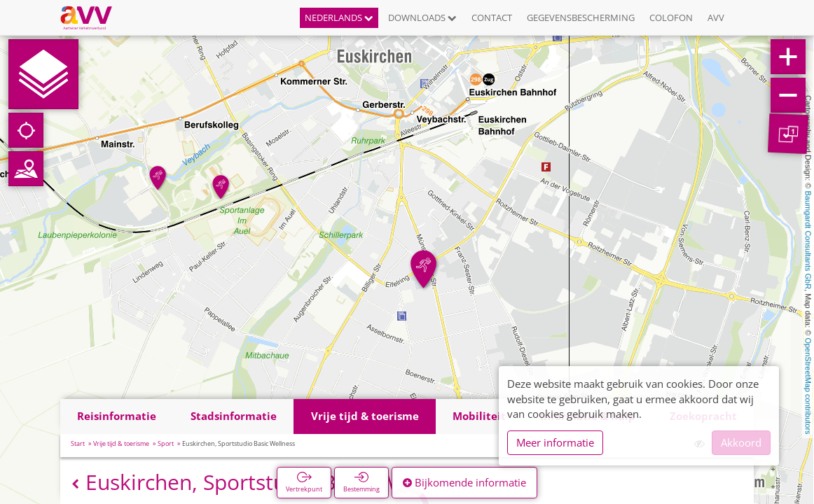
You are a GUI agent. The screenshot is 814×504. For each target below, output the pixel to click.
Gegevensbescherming (581, 17)
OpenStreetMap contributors (808, 386)
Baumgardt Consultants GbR (808, 240)
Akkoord (741, 442)
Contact (492, 17)
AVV (716, 17)
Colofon (671, 17)
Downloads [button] (422, 17)
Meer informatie (555, 442)
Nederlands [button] (339, 17)
